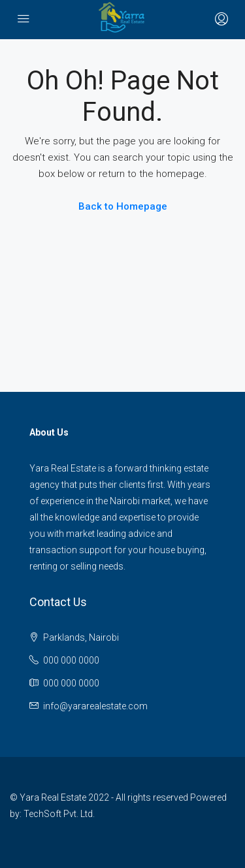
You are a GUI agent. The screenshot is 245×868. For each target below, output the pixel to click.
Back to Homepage (123, 206)
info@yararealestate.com (95, 706)
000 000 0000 (71, 660)
